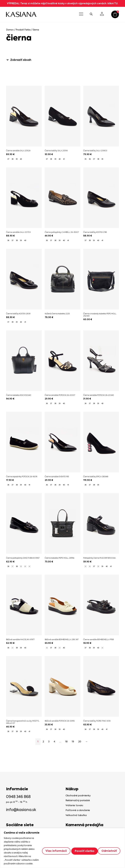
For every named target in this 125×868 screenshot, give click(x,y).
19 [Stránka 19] (73, 742)
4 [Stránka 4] (54, 742)
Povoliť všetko (107, 849)
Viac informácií (52, 849)
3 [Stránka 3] (49, 742)
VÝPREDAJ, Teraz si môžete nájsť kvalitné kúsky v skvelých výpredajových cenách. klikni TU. (63, 3)
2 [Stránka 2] (43, 742)
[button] (81, 14)
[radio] (8, 159)
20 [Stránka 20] (80, 742)
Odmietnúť (80, 849)
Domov (10, 30)
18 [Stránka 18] (66, 742)
